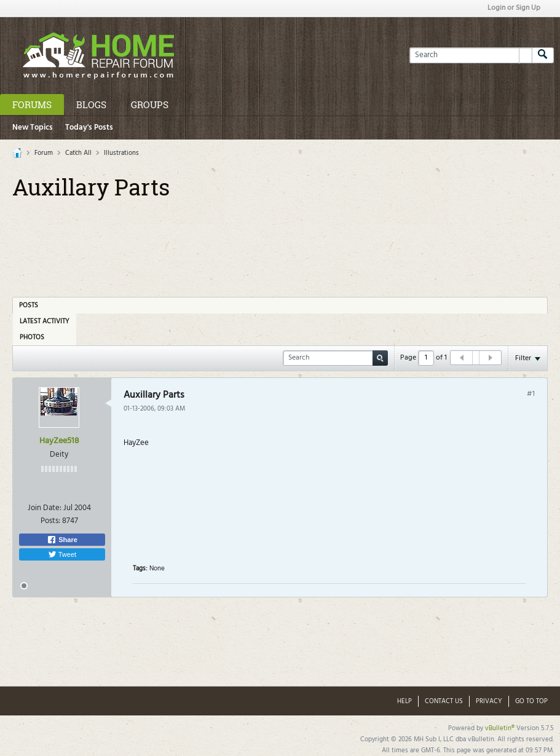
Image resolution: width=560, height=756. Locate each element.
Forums (32, 104)
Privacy (489, 701)
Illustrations (121, 153)
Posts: (50, 521)
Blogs (91, 104)
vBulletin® (500, 728)
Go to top (531, 701)
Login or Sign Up (514, 8)
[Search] (471, 55)
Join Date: (45, 508)
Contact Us (444, 701)
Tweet (62, 554)
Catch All (78, 153)
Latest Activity (45, 321)
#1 (531, 394)
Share (62, 540)
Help (404, 701)
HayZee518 (59, 441)
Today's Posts (89, 128)
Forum (44, 153)
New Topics (33, 128)
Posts (29, 305)
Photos (32, 337)
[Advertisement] (280, 244)
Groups (150, 104)
